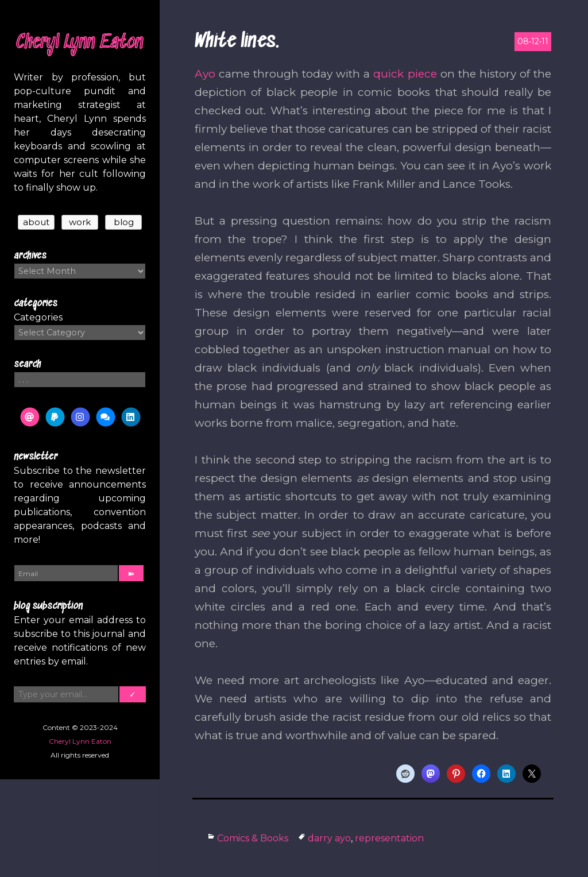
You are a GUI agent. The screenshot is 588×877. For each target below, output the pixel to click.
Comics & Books (253, 838)
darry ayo (329, 838)
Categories (38, 317)
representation (389, 838)
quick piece (405, 74)
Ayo (205, 74)
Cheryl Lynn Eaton (80, 43)
